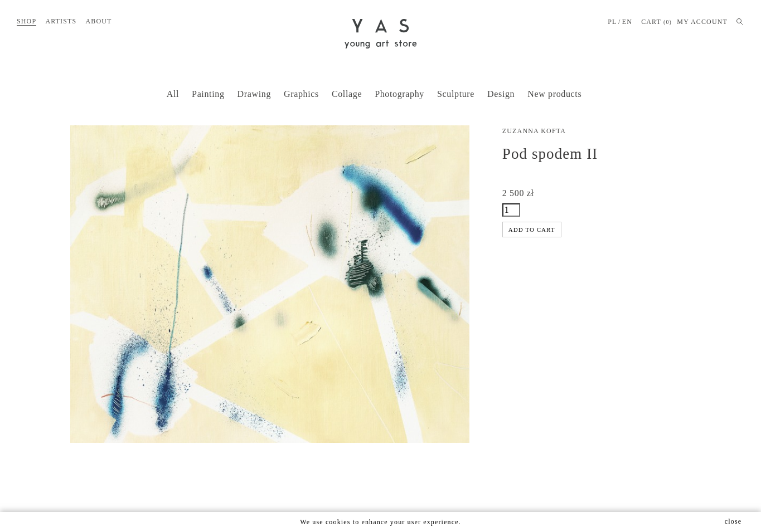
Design (501, 94)
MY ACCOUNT (702, 22)
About (98, 21)
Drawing (254, 94)
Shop (26, 21)
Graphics (301, 94)
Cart (656, 22)
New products (554, 94)
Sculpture (456, 94)
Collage (347, 94)
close (733, 521)
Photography (399, 94)
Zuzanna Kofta (534, 131)
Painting (208, 94)
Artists (61, 21)
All (173, 94)
